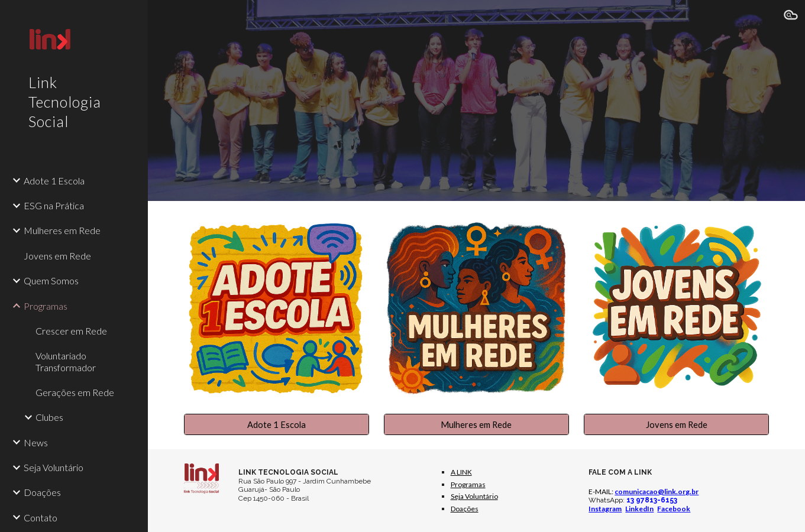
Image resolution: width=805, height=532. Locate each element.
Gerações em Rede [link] (75, 392)
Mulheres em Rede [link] (62, 230)
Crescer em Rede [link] (71, 331)
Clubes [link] (49, 417)
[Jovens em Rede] (676, 424)
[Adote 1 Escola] (277, 424)
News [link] (36, 442)
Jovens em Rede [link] (57, 256)
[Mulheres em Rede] (476, 424)
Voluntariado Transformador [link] (66, 361)
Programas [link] (46, 306)
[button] (791, 17)
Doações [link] (42, 492)
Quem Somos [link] (51, 280)
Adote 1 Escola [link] (54, 181)
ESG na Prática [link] (54, 205)
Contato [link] (41, 518)
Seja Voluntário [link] (54, 467)
